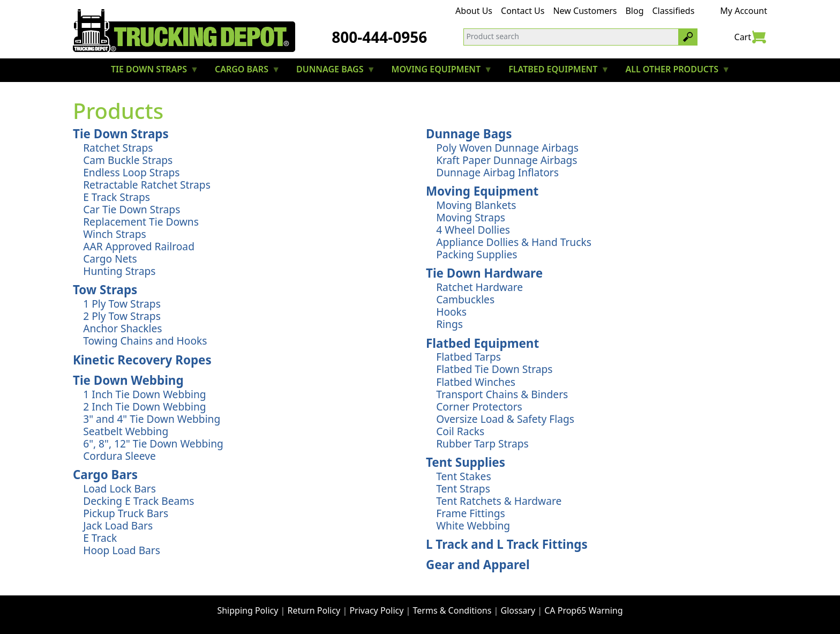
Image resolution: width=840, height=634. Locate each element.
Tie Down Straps (121, 134)
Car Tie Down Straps (132, 209)
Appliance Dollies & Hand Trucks (514, 242)
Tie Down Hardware (484, 273)
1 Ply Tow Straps (122, 304)
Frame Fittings (471, 513)
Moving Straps (471, 217)
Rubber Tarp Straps (482, 443)
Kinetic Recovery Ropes (142, 360)
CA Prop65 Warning (583, 610)
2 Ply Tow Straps (122, 316)
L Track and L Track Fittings (507, 544)
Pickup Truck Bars (126, 513)
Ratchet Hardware (479, 287)
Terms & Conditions (452, 610)
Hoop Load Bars (122, 550)
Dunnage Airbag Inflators (497, 172)
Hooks (451, 312)
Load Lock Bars (119, 488)
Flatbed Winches (476, 382)
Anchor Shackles (122, 328)
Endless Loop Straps (131, 172)
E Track (100, 538)
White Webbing (473, 525)
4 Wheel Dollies (473, 230)
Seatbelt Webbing (126, 431)
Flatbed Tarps (468, 357)
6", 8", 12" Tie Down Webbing (153, 443)
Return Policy (314, 610)
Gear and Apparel (478, 565)
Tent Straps (463, 488)
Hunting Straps (119, 271)
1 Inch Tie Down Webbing (144, 394)
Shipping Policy (247, 610)
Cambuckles (465, 299)
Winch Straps (114, 234)
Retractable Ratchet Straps (147, 185)
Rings (449, 324)
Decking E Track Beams (138, 501)
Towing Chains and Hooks (145, 341)
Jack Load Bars (118, 525)
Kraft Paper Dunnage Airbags (507, 160)
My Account (744, 11)
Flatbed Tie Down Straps (494, 369)
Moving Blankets (476, 205)
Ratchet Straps (118, 148)
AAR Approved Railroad (139, 246)
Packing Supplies (477, 254)
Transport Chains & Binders (502, 394)
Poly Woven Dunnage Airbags (507, 148)
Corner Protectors (479, 406)
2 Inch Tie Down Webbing (144, 406)
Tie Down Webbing (128, 380)
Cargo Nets (110, 259)
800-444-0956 (379, 37)
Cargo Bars (105, 475)
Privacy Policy (376, 610)
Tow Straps (105, 290)
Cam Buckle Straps (128, 160)
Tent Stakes (463, 476)
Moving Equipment (482, 191)
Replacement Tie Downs (141, 222)
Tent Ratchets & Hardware (499, 501)
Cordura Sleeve (119, 456)
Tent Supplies (466, 462)
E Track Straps (117, 197)
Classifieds (674, 11)
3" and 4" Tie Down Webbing (152, 419)
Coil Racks (460, 431)
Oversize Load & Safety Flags (505, 419)
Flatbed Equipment (482, 343)
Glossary (518, 610)
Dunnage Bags (469, 134)
